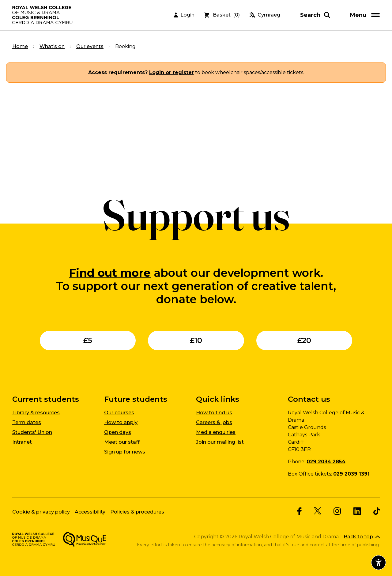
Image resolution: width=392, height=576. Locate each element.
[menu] (366, 15)
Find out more (110, 273)
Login (184, 15)
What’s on (52, 46)
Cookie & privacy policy (41, 512)
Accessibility (90, 512)
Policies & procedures (137, 512)
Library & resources (36, 413)
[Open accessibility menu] (379, 563)
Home (20, 46)
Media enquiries (216, 432)
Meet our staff (122, 442)
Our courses (119, 413)
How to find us (214, 413)
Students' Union (32, 432)
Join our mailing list (220, 442)
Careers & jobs (214, 422)
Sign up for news (125, 452)
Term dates (27, 422)
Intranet (22, 442)
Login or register (171, 72)
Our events (90, 46)
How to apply (121, 422)
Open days (118, 432)
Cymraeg (265, 15)
